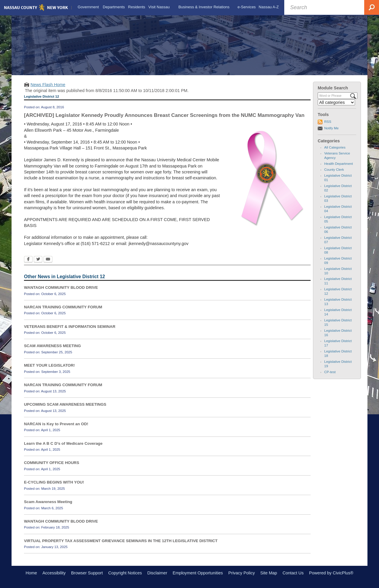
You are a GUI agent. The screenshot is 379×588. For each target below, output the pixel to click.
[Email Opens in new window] (48, 260)
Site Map (269, 573)
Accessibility (54, 573)
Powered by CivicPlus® (331, 573)
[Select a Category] (336, 102)
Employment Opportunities (198, 573)
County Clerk (334, 170)
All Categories (335, 147)
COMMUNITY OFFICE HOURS (52, 463)
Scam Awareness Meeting (48, 502)
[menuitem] (88, 7)
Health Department (339, 164)
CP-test (330, 372)
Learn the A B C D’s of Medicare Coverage (63, 443)
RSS (328, 122)
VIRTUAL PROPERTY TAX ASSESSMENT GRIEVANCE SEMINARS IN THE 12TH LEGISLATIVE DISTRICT (121, 541)
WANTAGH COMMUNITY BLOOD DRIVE (61, 287)
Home (31, 573)
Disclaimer (157, 573)
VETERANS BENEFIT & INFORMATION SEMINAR (70, 327)
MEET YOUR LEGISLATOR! (49, 365)
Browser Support (87, 573)
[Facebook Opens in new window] (28, 260)
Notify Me (331, 128)
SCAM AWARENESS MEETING (52, 346)
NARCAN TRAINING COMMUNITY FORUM (63, 307)
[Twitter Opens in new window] (38, 260)
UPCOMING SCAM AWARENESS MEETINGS (65, 404)
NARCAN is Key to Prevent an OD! (56, 424)
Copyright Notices (125, 573)
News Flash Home (48, 85)
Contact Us (293, 573)
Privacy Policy (242, 573)
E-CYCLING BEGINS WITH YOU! (54, 482)
